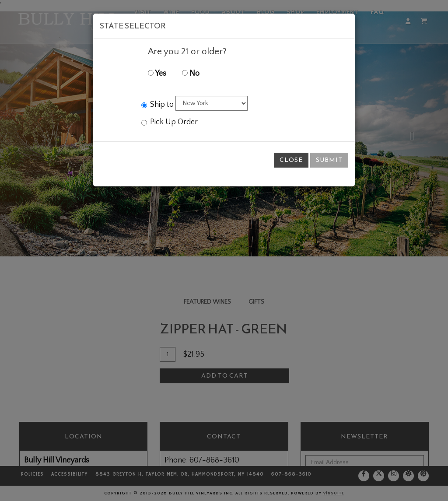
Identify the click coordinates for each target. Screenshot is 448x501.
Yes (157, 74)
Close (291, 160)
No (191, 74)
